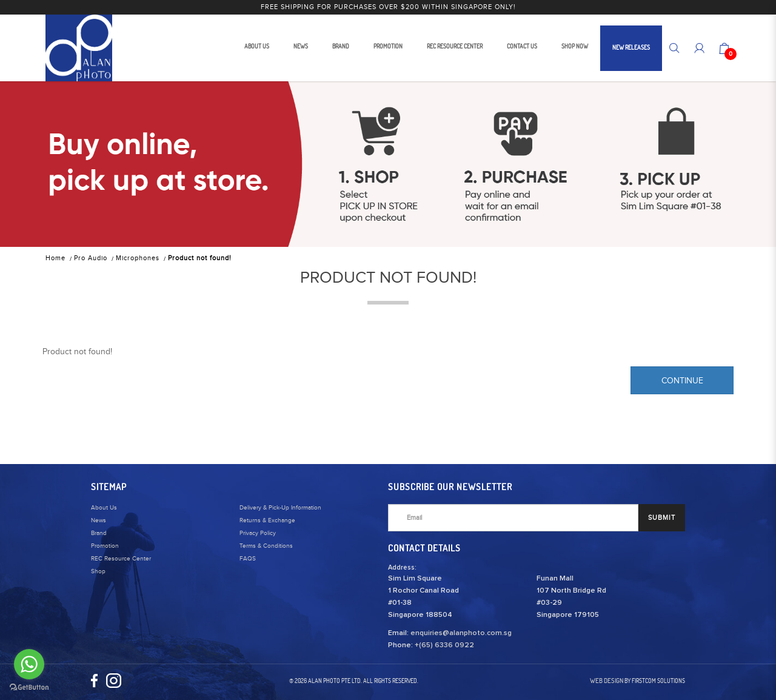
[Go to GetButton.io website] (29, 688)
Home (55, 258)
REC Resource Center (121, 559)
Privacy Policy (258, 533)
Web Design (607, 681)
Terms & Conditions (266, 546)
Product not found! (200, 258)
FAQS (248, 559)
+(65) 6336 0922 (444, 645)
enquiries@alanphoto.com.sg (461, 633)
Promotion (105, 546)
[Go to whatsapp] (29, 664)
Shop (98, 571)
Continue (682, 381)
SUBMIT (662, 518)
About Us (104, 508)
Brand (99, 533)
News (99, 520)
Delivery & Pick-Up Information (280, 508)
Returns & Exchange (267, 520)
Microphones (138, 258)
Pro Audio (91, 258)
